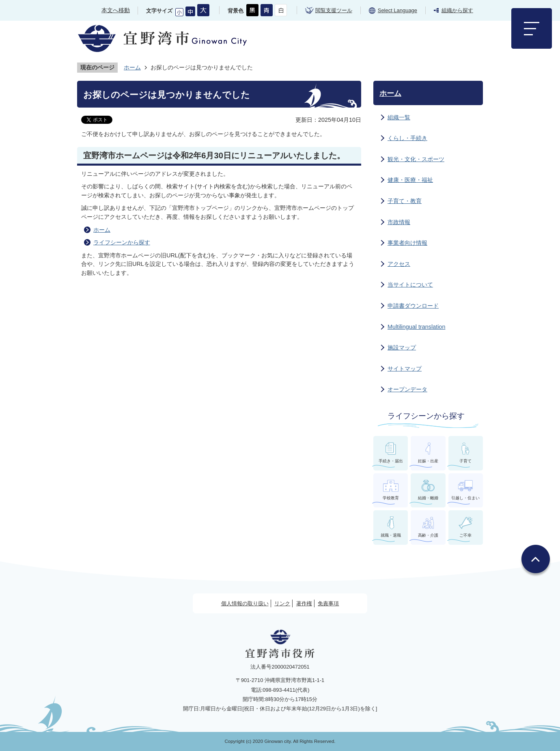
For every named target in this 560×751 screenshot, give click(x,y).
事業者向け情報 (407, 243)
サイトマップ (405, 369)
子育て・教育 (405, 201)
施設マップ (402, 347)
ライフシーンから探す (122, 242)
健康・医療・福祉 (410, 180)
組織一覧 (399, 117)
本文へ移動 (116, 10)
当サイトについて (410, 285)
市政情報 (399, 222)
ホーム (132, 67)
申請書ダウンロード (413, 306)
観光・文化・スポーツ (416, 159)
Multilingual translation (416, 327)
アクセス (399, 264)
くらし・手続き (407, 138)
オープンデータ (407, 389)
